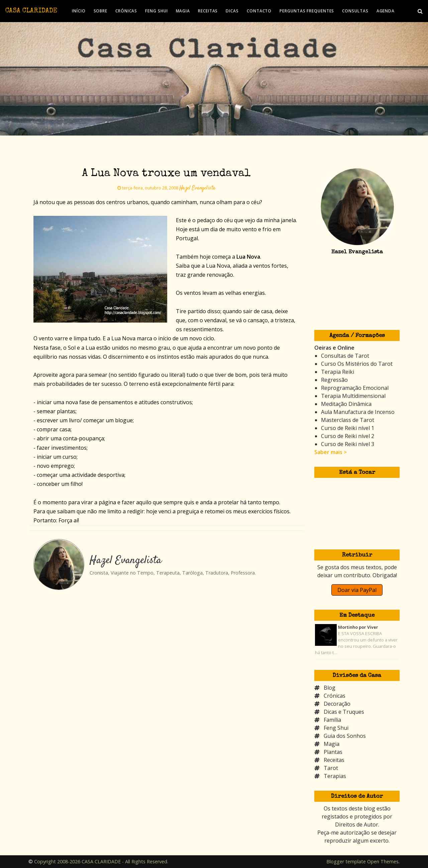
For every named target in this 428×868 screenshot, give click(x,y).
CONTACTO (259, 11)
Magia (332, 744)
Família (332, 720)
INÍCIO (79, 11)
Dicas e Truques (344, 712)
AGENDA (386, 11)
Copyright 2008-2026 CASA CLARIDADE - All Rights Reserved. (101, 861)
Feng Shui (336, 728)
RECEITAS (208, 11)
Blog (330, 688)
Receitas (334, 760)
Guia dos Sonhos (345, 736)
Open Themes (383, 861)
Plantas (333, 752)
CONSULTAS (355, 11)
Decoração (337, 704)
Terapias (335, 776)
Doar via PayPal (357, 590)
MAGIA (183, 11)
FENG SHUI (156, 11)
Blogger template (346, 861)
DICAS (232, 11)
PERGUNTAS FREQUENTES (307, 11)
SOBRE (101, 11)
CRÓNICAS (126, 11)
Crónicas (335, 696)
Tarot (331, 768)
